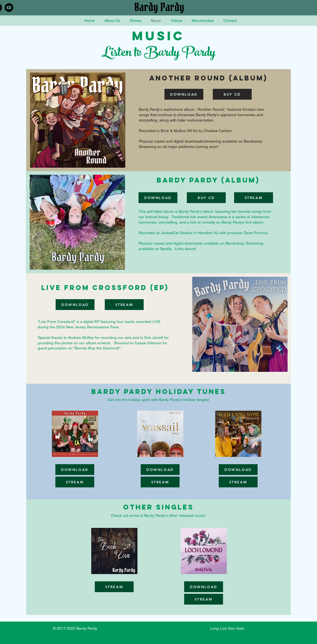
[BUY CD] (232, 94)
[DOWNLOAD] (184, 94)
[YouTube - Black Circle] (9, 8)
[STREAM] (254, 198)
